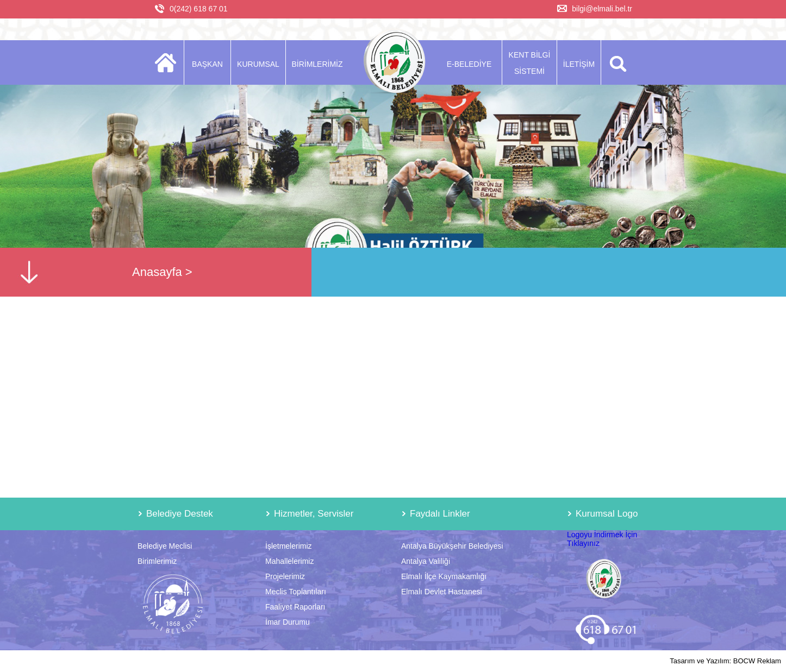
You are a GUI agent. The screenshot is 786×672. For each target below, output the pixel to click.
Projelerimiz (285, 576)
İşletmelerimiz (289, 546)
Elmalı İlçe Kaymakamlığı (444, 576)
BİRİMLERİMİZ (317, 64)
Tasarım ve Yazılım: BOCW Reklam (725, 661)
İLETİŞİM (579, 64)
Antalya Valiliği (426, 561)
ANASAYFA (169, 62)
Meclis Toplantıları (296, 592)
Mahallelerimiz (289, 561)
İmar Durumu (288, 622)
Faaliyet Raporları (295, 607)
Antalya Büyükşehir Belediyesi (452, 546)
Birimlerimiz (157, 561)
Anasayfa (157, 272)
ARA (616, 62)
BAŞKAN (207, 64)
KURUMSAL (258, 64)
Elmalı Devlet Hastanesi (442, 592)
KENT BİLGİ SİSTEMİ (530, 63)
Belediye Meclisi (165, 546)
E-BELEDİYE (469, 64)
